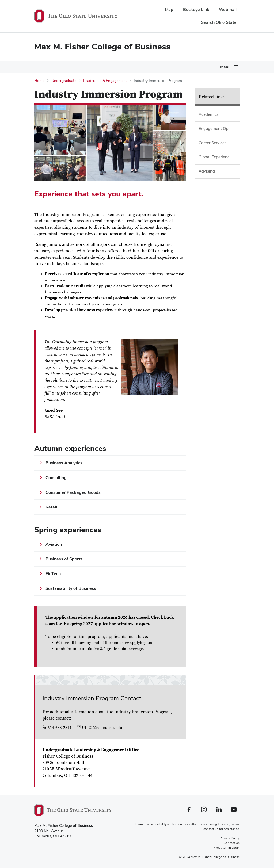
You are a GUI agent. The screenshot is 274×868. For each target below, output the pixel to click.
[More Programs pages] (79, 90)
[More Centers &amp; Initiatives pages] (238, 90)
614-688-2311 (57, 728)
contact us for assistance (221, 829)
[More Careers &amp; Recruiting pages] (76, 102)
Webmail (228, 9)
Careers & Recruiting (54, 101)
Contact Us (232, 843)
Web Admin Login (227, 848)
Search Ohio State (219, 22)
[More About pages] (48, 90)
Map (169, 9)
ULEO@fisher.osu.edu (100, 728)
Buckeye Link (196, 9)
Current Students (106, 89)
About (39, 89)
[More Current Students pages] (125, 90)
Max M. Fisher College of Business (102, 46)
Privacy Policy (230, 838)
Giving (92, 101)
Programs (67, 89)
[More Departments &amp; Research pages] (187, 90)
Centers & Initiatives (216, 89)
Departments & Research (159, 89)
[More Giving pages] (101, 102)
